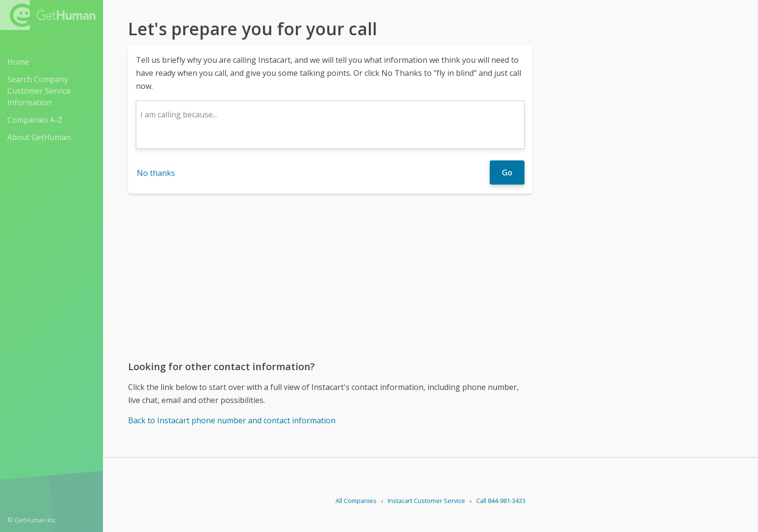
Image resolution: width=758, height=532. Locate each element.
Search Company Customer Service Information (39, 91)
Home (18, 62)
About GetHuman (39, 137)
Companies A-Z (35, 120)
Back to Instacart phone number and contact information (232, 420)
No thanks (156, 173)
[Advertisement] (330, 276)
